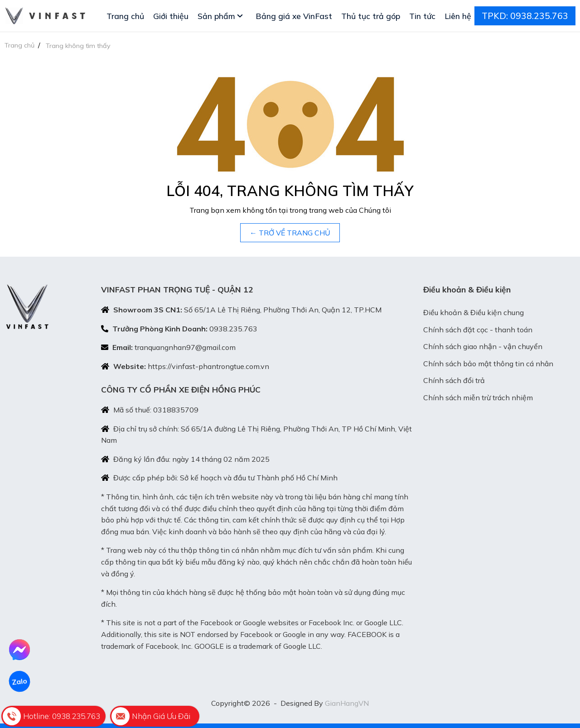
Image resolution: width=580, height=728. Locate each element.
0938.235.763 (233, 329)
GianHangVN (347, 703)
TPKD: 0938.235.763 (525, 16)
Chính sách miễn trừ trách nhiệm (478, 398)
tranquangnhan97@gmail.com (185, 347)
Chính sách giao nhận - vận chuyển (483, 346)
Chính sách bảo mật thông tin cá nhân (488, 364)
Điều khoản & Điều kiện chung (474, 312)
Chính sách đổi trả (454, 380)
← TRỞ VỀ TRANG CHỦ (290, 233)
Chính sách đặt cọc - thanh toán (478, 330)
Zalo (19, 681)
